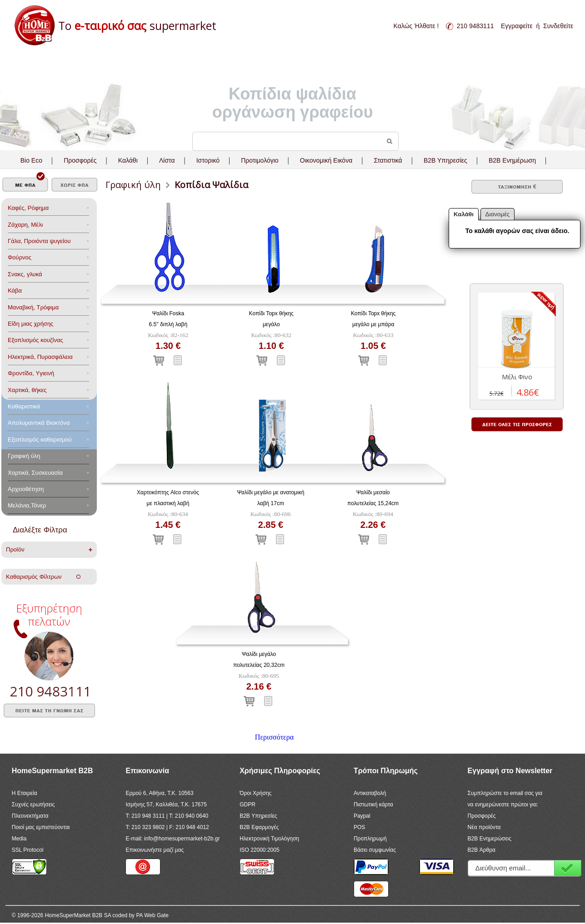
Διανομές (498, 214)
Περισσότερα (274, 737)
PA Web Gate (152, 915)
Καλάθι (128, 160)
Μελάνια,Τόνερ (27, 505)
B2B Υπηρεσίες (258, 816)
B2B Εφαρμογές (259, 827)
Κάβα (15, 291)
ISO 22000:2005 (259, 850)
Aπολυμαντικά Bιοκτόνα (39, 423)
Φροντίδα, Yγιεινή (31, 373)
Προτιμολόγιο (260, 160)
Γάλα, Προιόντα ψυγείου (39, 241)
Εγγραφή (568, 868)
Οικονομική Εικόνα (326, 160)
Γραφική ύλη (24, 456)
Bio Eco (31, 160)
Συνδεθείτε (558, 26)
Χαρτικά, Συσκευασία (35, 473)
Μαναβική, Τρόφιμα (33, 307)
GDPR (247, 805)
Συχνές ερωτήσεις (33, 805)
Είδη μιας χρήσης (30, 324)
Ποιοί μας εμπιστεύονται (41, 827)
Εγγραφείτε (517, 26)
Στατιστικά (388, 160)
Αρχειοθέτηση (26, 489)
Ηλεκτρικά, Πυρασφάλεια (40, 357)
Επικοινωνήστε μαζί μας (155, 850)
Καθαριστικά (24, 406)
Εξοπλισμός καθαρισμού (40, 440)
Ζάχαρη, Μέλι (25, 225)
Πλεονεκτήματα (30, 816)
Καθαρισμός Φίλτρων (43, 577)
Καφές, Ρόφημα (28, 208)
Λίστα (167, 160)
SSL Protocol (28, 850)
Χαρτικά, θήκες (27, 390)
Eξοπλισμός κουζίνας (35, 340)
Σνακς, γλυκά (25, 274)
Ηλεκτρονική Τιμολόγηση (269, 839)
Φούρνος (20, 257)
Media (19, 839)
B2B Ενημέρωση (512, 160)
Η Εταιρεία (25, 793)
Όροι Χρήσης (255, 793)
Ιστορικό (208, 160)
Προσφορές (80, 160)
